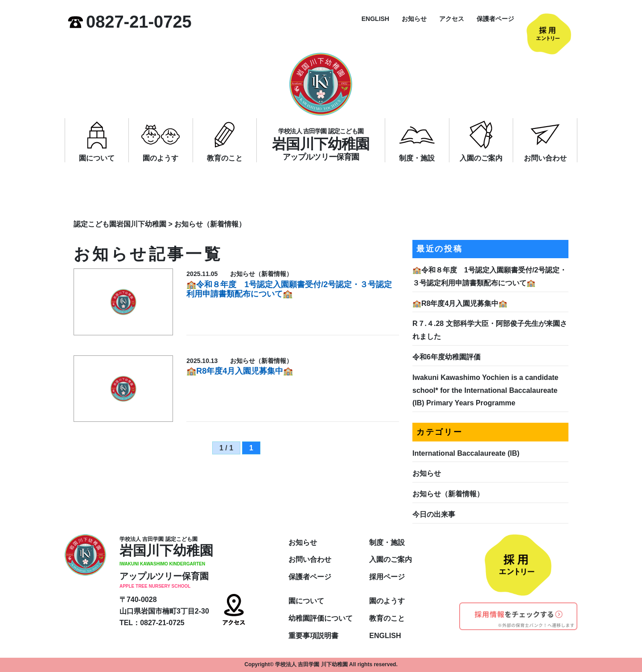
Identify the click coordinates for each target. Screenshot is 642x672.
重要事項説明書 (313, 636)
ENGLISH (375, 19)
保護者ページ (495, 19)
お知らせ (414, 19)
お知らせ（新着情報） (448, 494)
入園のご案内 (481, 158)
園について (97, 158)
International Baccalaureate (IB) (466, 453)
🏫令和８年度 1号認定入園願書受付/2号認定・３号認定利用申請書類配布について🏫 (289, 289)
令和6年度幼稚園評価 (447, 357)
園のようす (160, 158)
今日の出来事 (434, 514)
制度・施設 (417, 158)
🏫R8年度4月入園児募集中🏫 (240, 371)
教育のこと (225, 158)
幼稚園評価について (321, 618)
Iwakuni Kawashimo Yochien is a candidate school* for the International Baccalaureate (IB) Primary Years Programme (486, 390)
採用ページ (387, 577)
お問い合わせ (545, 158)
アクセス (452, 19)
